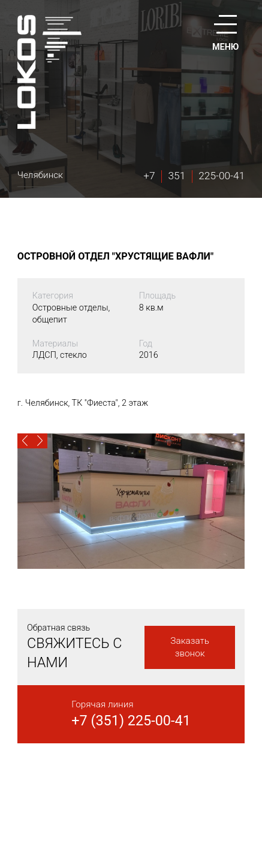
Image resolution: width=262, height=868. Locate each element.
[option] (131, 501)
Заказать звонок (190, 647)
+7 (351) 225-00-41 (131, 721)
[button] (25, 441)
